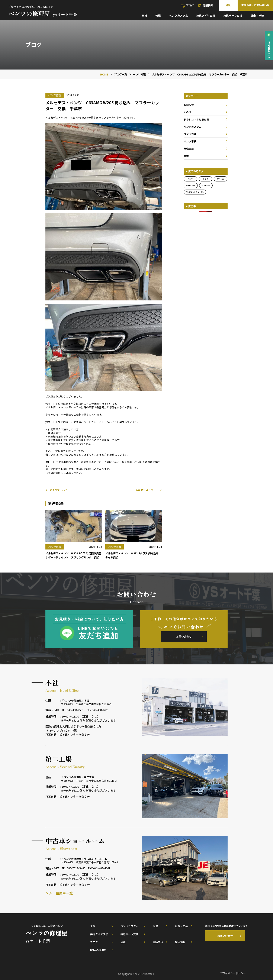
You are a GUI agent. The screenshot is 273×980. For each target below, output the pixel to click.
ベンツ (190, 179)
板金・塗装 (257, 16)
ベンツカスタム (179, 16)
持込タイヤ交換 (206, 16)
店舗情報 (208, 5)
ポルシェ (221, 179)
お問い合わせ (184, 636)
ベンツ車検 (190, 141)
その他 (187, 112)
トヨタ (206, 179)
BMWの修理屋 (98, 950)
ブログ (190, 5)
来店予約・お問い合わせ (255, 5)
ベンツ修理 (190, 134)
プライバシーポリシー (233, 973)
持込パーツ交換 (233, 16)
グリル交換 (206, 185)
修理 (158, 16)
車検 (144, 16)
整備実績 (189, 149)
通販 (228, 5)
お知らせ (189, 105)
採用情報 (180, 942)
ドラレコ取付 (191, 185)
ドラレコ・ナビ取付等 (196, 119)
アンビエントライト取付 (195, 192)
